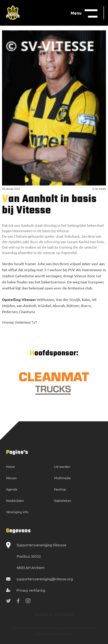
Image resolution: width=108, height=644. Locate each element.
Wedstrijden (15, 500)
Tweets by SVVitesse (54, 614)
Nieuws (11, 478)
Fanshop (60, 489)
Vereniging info (17, 512)
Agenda (12, 489)
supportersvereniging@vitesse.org (45, 579)
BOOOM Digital (60, 634)
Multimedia (62, 478)
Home (10, 466)
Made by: (43, 634)
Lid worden (62, 466)
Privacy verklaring (31, 590)
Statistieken (63, 500)
